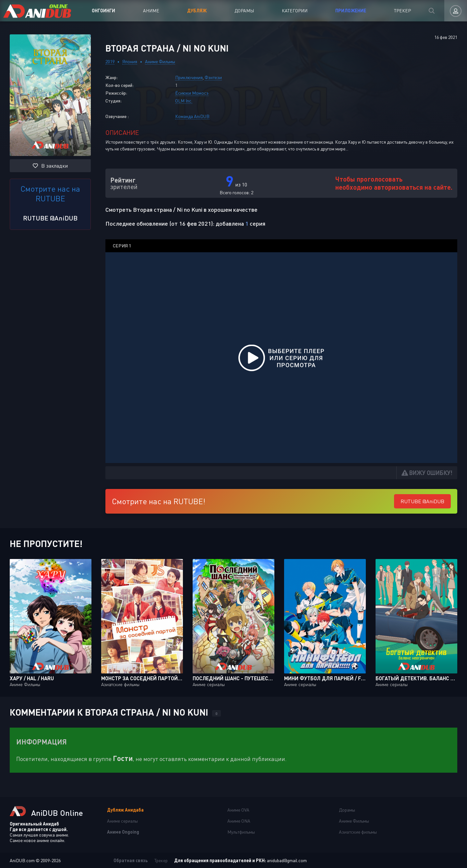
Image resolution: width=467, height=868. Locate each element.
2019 (110, 61)
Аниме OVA (238, 810)
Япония (130, 61)
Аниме (151, 11)
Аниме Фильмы (160, 61)
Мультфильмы (241, 832)
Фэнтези (213, 77)
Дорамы (244, 11)
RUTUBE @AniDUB (50, 218)
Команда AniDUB (192, 116)
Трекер (402, 11)
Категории (295, 11)
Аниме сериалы (122, 821)
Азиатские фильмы (358, 832)
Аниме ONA (239, 821)
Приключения (189, 77)
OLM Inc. (184, 101)
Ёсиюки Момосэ (192, 93)
